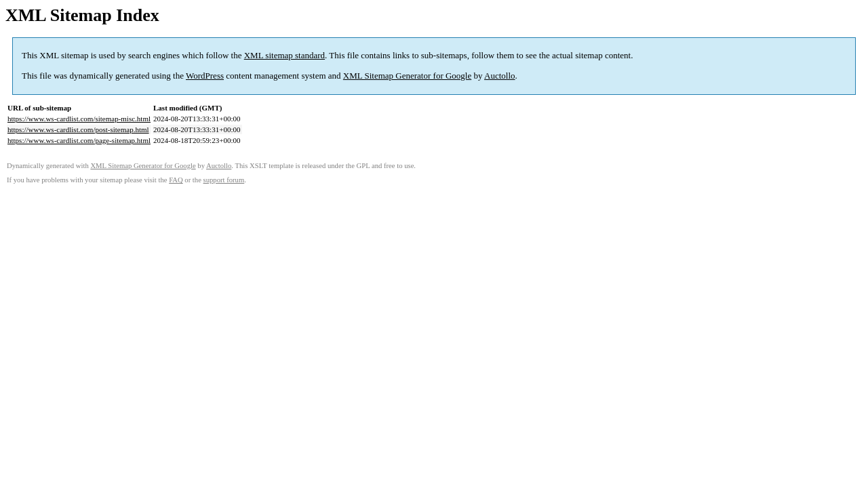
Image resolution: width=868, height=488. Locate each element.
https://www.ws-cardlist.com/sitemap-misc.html (79, 119)
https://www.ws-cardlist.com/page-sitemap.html (79, 140)
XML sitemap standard (284, 55)
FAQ (176, 180)
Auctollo (500, 76)
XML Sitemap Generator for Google (407, 76)
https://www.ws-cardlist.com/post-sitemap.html (78, 129)
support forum (224, 180)
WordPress (205, 76)
